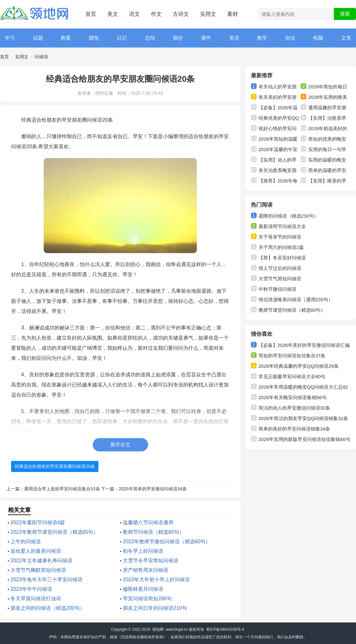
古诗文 (181, 14)
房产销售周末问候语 (146, 570)
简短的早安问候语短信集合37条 (292, 356)
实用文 (208, 14)
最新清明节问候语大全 (282, 226)
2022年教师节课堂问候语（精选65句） (54, 532)
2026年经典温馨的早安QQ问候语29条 (299, 366)
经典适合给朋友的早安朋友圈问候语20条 (55, 466)
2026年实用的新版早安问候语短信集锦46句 (304, 439)
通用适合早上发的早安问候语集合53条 (62, 489)
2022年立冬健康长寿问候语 (41, 561)
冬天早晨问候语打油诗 (36, 599)
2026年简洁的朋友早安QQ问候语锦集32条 (303, 418)
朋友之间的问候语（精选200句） (48, 608)
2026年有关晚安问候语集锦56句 (293, 397)
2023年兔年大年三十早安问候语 (47, 580)
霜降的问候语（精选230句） (289, 216)
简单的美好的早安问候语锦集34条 (294, 429)
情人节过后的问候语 (280, 268)
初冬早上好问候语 (143, 551)
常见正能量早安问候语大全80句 (292, 376)
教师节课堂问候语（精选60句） (292, 310)
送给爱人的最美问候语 (36, 551)
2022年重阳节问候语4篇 (38, 523)
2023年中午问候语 (31, 589)
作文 (156, 14)
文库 (346, 38)
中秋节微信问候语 (278, 289)
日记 (122, 38)
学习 (10, 38)
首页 (91, 14)
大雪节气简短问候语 (280, 279)
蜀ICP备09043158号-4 (225, 629)
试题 (38, 38)
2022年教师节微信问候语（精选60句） (167, 542)
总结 (150, 38)
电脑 (318, 38)
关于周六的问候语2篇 (281, 247)
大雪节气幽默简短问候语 (38, 570)
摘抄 (178, 38)
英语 (234, 38)
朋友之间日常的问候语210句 (155, 608)
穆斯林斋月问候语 (143, 589)
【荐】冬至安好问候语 (282, 258)
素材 (233, 14)
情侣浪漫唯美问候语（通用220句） (296, 300)
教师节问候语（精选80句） (153, 532)
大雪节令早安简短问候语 (151, 561)
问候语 (41, 57)
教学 (262, 38)
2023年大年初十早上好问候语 (156, 580)
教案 (66, 38)
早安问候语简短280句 (147, 599)
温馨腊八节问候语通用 (148, 523)
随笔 (94, 38)
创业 (290, 38)
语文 (134, 14)
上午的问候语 (26, 542)
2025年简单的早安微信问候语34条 (153, 489)
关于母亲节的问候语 (280, 237)
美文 (113, 14)
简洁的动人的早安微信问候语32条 (294, 408)
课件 (206, 38)
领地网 (158, 629)
